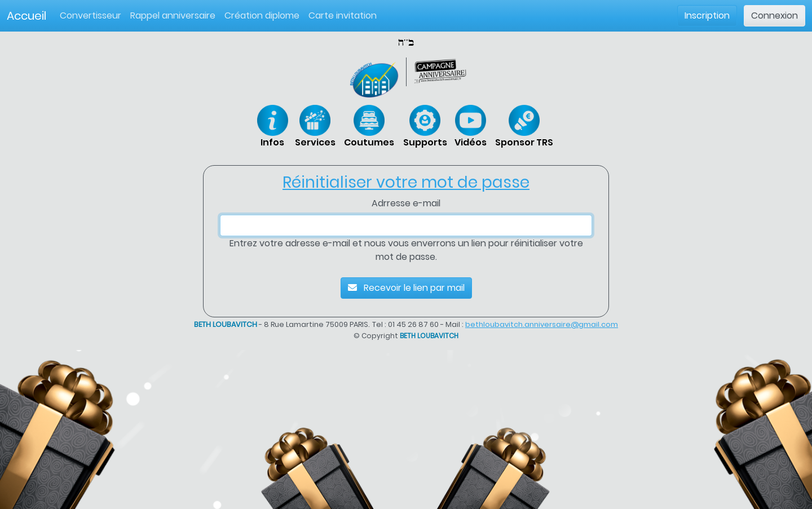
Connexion (775, 16)
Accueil (27, 16)
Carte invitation (343, 16)
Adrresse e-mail (406, 203)
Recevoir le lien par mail (406, 288)
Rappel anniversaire (173, 16)
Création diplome (262, 16)
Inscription (707, 16)
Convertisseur (93, 15)
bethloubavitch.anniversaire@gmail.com (542, 324)
